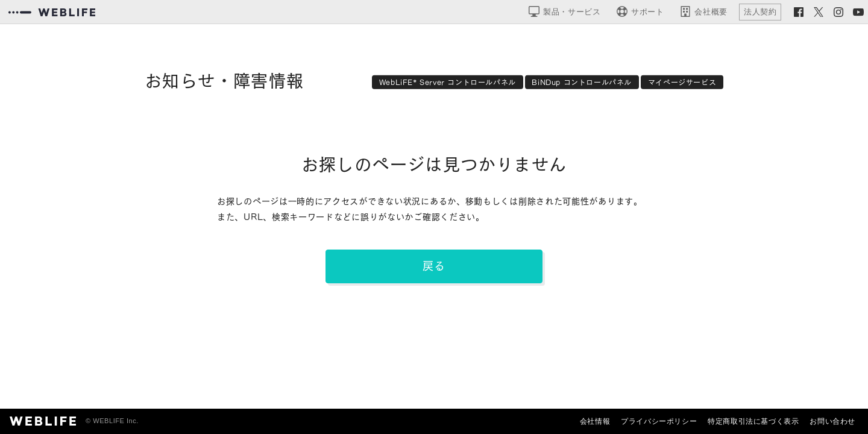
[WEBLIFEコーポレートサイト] (52, 12)
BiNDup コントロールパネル (582, 82)
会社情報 (595, 421)
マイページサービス (682, 82)
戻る (434, 266)
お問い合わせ (832, 421)
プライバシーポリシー (659, 421)
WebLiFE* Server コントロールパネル (448, 82)
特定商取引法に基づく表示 (753, 421)
